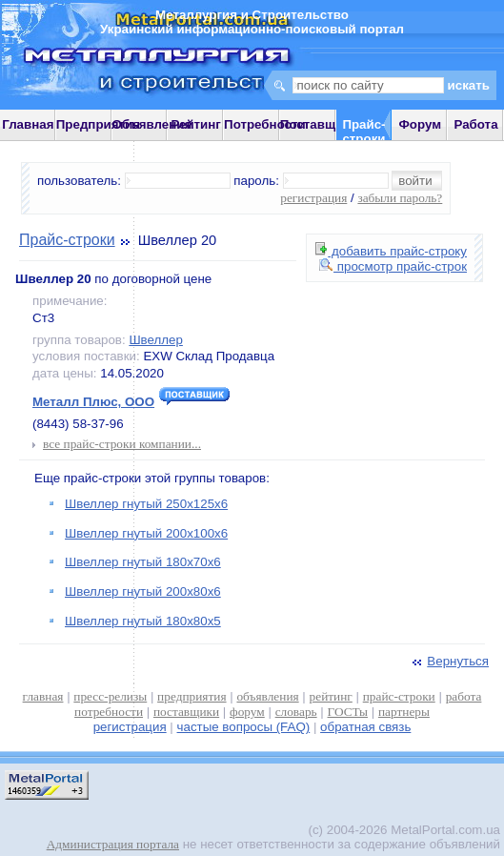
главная (43, 696)
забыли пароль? (400, 198)
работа (464, 696)
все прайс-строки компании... (122, 444)
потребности (109, 712)
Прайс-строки (67, 240)
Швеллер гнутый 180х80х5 (143, 621)
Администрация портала (113, 844)
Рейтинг (196, 124)
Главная (28, 124)
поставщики (186, 712)
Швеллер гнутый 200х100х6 (146, 533)
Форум (420, 124)
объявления (267, 696)
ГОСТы (348, 712)
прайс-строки (399, 696)
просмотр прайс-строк (393, 266)
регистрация (313, 198)
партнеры (404, 712)
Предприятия (98, 124)
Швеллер (156, 340)
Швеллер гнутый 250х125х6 (146, 504)
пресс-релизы (110, 696)
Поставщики (319, 124)
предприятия (192, 696)
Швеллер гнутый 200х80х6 (143, 591)
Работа (475, 124)
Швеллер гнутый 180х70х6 (143, 562)
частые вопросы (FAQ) (244, 727)
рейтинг (331, 696)
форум (247, 712)
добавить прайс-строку (391, 251)
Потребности (265, 124)
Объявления (152, 124)
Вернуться (449, 661)
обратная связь (365, 727)
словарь (296, 712)
